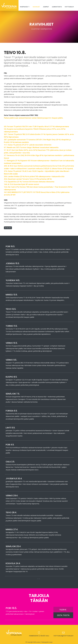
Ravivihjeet (36, 7)
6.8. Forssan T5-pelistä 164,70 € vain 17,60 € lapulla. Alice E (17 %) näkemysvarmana (36, 126)
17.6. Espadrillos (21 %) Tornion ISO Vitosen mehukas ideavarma (29, 182)
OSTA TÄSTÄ (63, 615)
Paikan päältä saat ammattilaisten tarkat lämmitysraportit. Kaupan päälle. (34, 118)
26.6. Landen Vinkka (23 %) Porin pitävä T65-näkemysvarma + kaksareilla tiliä (34, 176)
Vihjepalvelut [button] (24, 7)
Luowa (38, 642)
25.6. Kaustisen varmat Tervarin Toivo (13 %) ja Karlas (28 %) (28, 179)
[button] (39, 579)
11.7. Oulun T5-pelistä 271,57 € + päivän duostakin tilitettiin (28, 145)
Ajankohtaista (57, 7)
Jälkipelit (46, 7)
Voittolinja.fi (69, 7)
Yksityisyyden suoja (47, 642)
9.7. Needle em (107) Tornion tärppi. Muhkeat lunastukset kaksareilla (31, 147)
